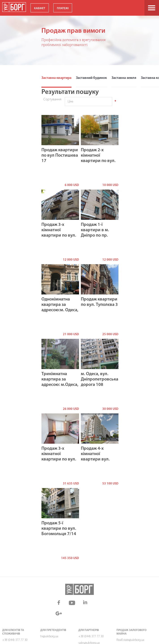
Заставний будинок (91, 78)
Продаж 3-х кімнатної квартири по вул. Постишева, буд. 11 (59, 235)
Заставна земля (123, 78)
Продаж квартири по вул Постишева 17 (60, 155)
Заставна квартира (56, 78)
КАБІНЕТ (40, 8)
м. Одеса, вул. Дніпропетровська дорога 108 (100, 379)
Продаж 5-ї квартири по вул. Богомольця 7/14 (59, 528)
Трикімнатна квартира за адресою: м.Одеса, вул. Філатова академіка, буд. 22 (60, 385)
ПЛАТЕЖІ (63, 8)
